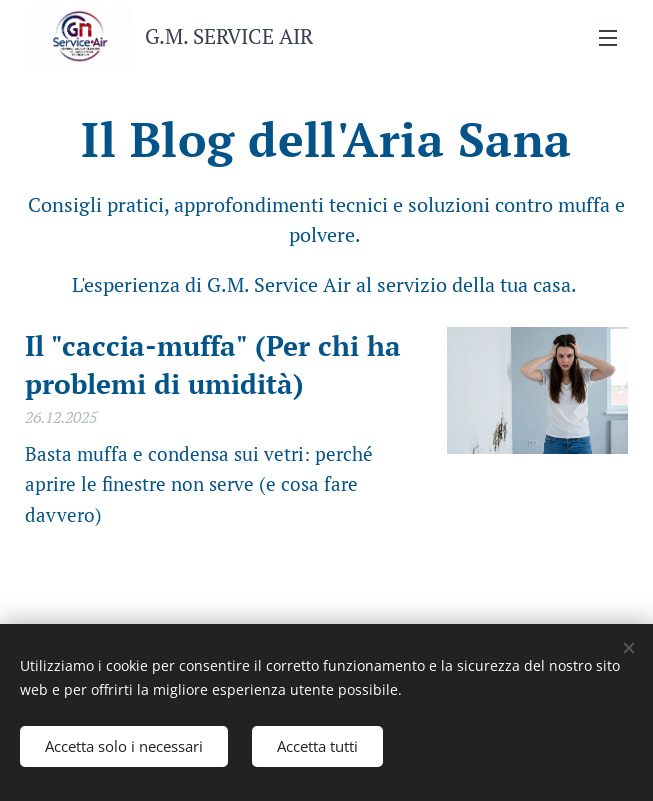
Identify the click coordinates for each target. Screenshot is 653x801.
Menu (608, 38)
